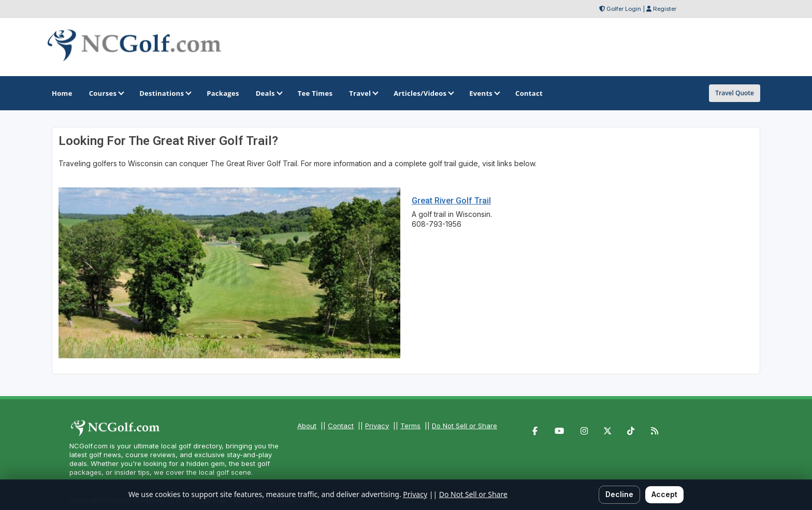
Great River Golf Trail (451, 201)
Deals (269, 93)
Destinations (165, 93)
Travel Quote (735, 93)
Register (665, 9)
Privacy (377, 426)
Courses (106, 93)
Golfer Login (624, 9)
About (307, 426)
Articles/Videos (423, 93)
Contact (341, 426)
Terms (410, 426)
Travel (363, 93)
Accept (664, 494)
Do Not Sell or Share (465, 426)
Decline (619, 494)
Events (484, 93)
